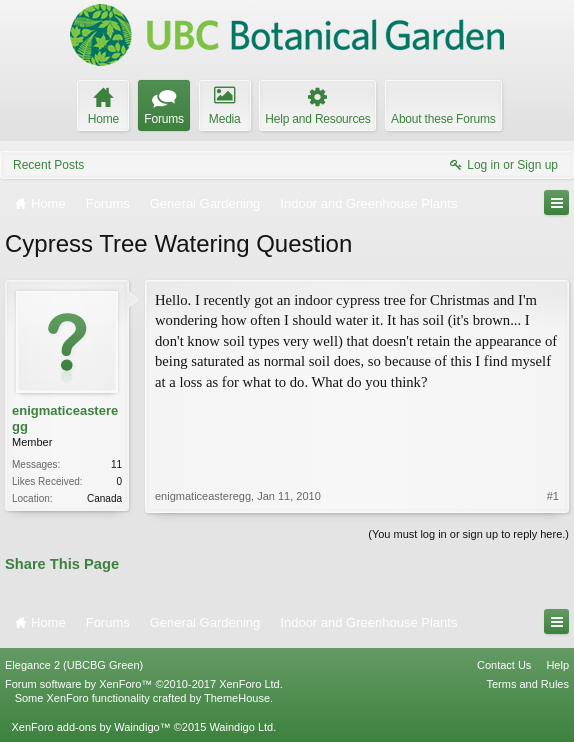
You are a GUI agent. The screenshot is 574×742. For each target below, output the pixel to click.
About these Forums (443, 119)
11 (116, 464)
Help (557, 665)
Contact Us (504, 665)
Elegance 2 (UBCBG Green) (74, 665)
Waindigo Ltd (241, 727)
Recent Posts (48, 165)
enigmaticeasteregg (65, 418)
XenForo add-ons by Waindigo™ (90, 727)
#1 (553, 496)
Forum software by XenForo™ (144, 684)
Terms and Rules (527, 684)
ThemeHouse (237, 698)
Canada (104, 498)
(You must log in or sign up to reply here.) (468, 534)
